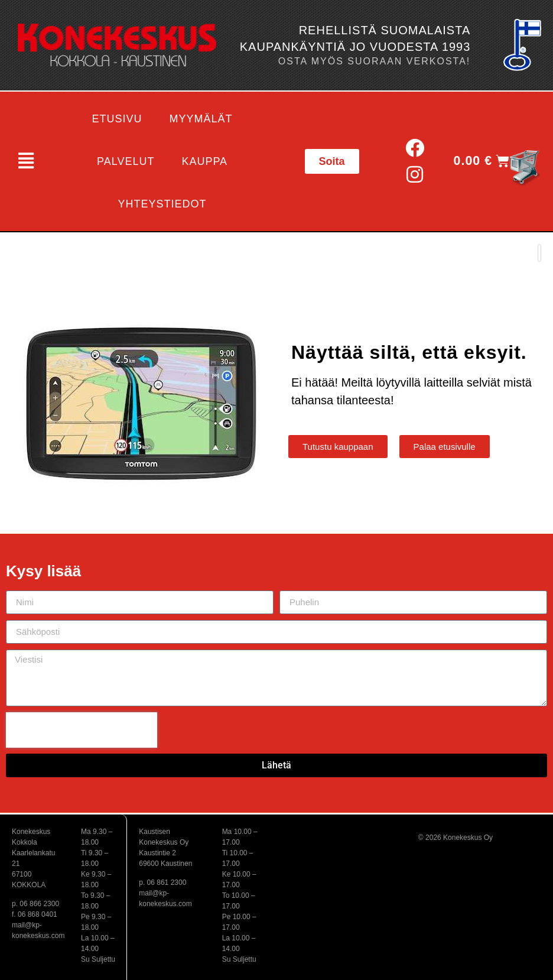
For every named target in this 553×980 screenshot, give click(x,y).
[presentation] (82, 730)
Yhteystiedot (162, 204)
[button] (26, 161)
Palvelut (126, 161)
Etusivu (117, 119)
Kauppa (204, 161)
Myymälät (201, 119)
